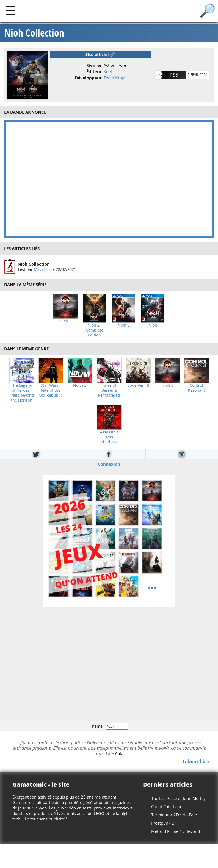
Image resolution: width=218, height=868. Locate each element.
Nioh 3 (65, 321)
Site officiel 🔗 (100, 54)
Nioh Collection (34, 33)
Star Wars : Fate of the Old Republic (51, 390)
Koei (108, 71)
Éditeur (94, 71)
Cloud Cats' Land (167, 806)
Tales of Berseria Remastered (109, 390)
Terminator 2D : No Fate (174, 815)
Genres (94, 65)
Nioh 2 (124, 325)
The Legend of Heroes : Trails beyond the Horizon (22, 393)
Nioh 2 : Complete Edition (95, 330)
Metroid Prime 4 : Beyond (176, 831)
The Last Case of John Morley (178, 798)
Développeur (88, 78)
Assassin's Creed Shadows (109, 437)
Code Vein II (138, 385)
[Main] (11, 10)
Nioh (153, 325)
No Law (80, 385)
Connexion (109, 464)
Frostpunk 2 (163, 823)
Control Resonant (196, 388)
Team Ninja (114, 78)
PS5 (174, 75)
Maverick (42, 269)
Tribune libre (196, 761)
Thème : (109, 726)
